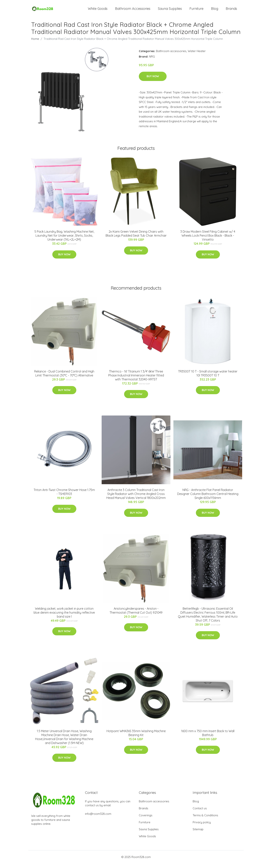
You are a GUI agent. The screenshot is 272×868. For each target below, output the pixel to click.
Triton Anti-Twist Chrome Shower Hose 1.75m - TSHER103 (64, 496)
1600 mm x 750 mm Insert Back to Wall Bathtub (208, 738)
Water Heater (197, 56)
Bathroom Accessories (133, 11)
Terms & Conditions (205, 820)
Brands (231, 11)
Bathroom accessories (171, 56)
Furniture (196, 11)
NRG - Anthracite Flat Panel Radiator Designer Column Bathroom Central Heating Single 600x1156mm (208, 498)
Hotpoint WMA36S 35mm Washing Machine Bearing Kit (136, 738)
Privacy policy (202, 827)
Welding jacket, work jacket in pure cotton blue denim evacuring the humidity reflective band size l (64, 617)
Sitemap (198, 834)
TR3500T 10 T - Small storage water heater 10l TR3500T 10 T (208, 378)
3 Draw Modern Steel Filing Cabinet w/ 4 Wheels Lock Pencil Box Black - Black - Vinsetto (208, 240)
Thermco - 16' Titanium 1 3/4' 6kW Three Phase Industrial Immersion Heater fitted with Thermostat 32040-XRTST (136, 380)
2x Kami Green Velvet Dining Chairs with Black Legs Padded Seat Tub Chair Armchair (136, 238)
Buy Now (153, 81)
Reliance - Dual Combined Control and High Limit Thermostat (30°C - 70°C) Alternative (64, 378)
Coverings (146, 820)
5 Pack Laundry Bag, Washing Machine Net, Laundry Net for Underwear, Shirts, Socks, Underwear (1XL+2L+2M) (64, 240)
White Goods (98, 11)
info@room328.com (98, 818)
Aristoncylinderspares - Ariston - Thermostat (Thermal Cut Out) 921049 (136, 615)
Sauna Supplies (170, 11)
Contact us (200, 813)
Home (35, 43)
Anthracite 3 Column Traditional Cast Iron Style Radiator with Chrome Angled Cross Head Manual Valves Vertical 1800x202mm (136, 498)
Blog (215, 11)
